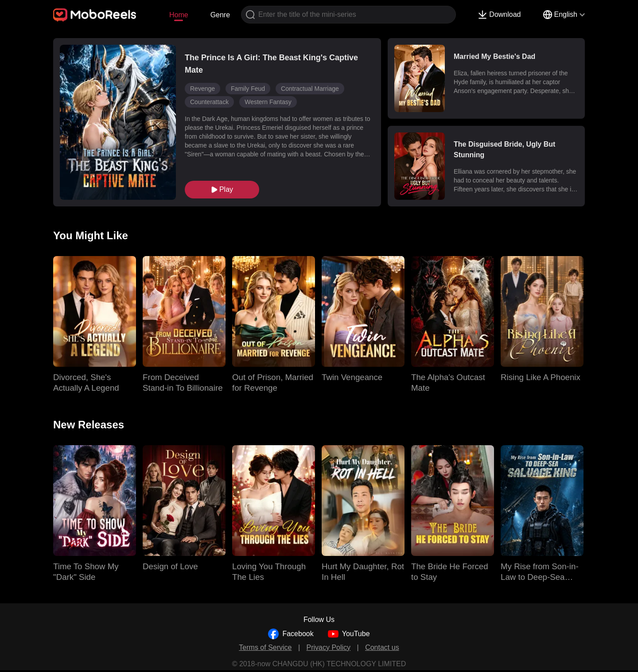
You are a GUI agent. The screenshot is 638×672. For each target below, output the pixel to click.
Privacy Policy (329, 647)
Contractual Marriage (310, 89)
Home (179, 15)
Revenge (202, 89)
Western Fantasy (268, 102)
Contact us (382, 647)
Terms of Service (265, 647)
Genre (220, 15)
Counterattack (209, 102)
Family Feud (248, 89)
